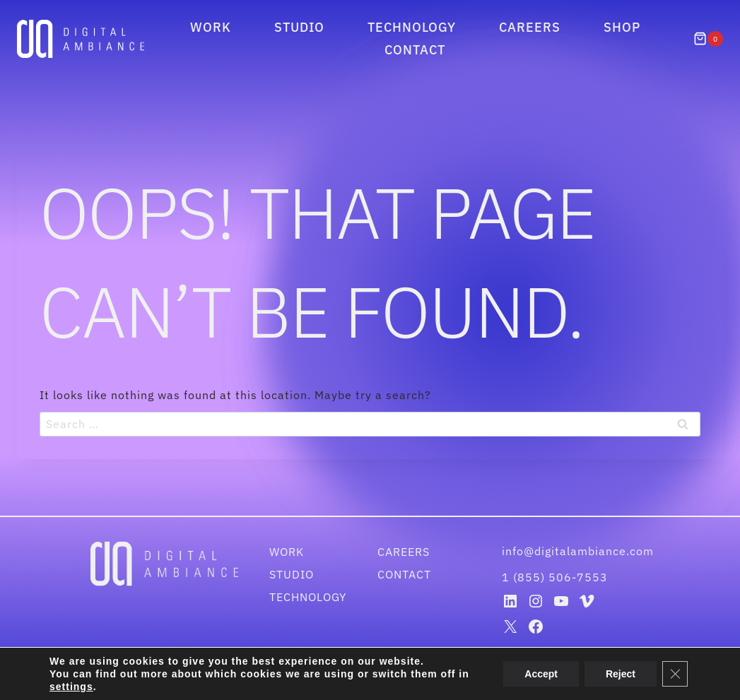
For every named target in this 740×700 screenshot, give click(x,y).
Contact (415, 50)
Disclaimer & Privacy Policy (430, 680)
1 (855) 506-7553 (555, 577)
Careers (530, 27)
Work (211, 27)
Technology (412, 27)
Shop (622, 27)
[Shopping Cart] (708, 39)
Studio (299, 27)
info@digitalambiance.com (580, 551)
